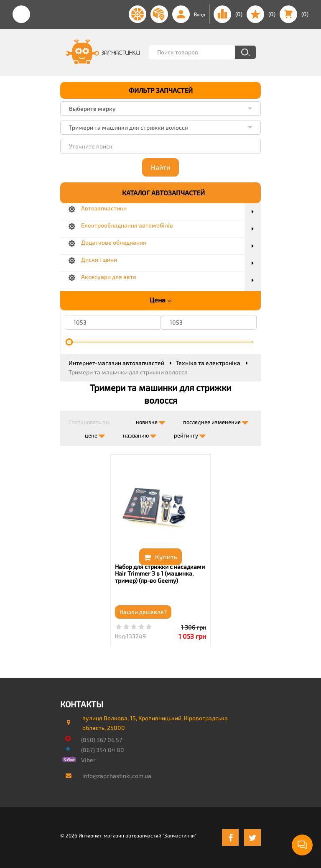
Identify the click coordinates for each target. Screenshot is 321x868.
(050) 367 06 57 (102, 740)
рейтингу (190, 434)
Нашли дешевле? (143, 612)
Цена (160, 300)
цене (95, 434)
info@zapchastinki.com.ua (117, 776)
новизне (150, 420)
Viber (88, 760)
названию (140, 434)
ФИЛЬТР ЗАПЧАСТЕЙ (161, 90)
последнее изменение (216, 420)
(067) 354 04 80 (103, 750)
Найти (160, 167)
